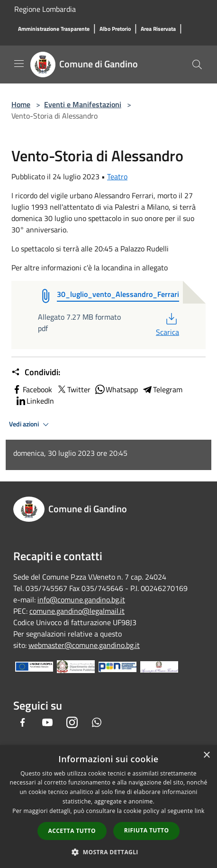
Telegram (162, 389)
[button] (108, 852)
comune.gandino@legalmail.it (77, 611)
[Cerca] (197, 65)
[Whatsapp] (97, 722)
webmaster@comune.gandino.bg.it (84, 645)
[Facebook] (23, 722)
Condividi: (36, 372)
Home (21, 104)
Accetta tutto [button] (72, 831)
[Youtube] (47, 722)
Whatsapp (116, 389)
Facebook (32, 389)
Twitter (73, 389)
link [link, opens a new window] (200, 811)
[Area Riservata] (158, 29)
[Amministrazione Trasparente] (54, 29)
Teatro (117, 176)
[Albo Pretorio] (115, 29)
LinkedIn (35, 401)
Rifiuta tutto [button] (147, 830)
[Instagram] (72, 722)
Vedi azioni (30, 425)
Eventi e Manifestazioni (83, 104)
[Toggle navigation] (19, 64)
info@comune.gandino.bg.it (81, 600)
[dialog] (108, 807)
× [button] (206, 755)
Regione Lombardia (45, 9)
